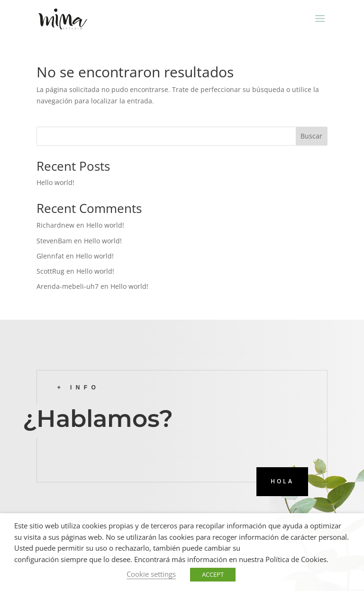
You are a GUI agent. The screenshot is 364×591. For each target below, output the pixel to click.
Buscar (311, 136)
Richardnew (55, 225)
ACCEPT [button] (213, 574)
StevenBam (54, 241)
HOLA (282, 481)
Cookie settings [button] (151, 574)
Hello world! (55, 182)
